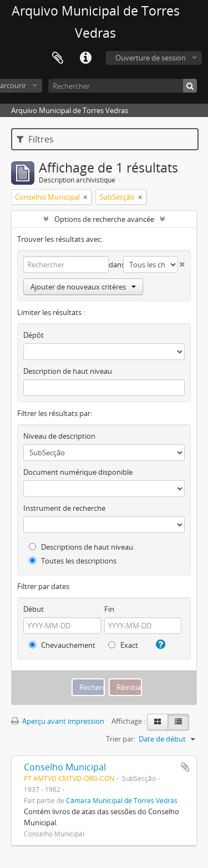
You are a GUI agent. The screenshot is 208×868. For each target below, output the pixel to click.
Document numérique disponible (78, 472)
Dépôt (34, 335)
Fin (109, 609)
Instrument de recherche (64, 508)
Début (34, 609)
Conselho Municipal (65, 767)
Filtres (35, 139)
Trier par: (121, 739)
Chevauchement (62, 645)
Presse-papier (58, 58)
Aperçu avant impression (58, 721)
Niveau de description (59, 436)
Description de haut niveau (68, 371)
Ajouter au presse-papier (185, 767)
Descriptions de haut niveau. (82, 547)
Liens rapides (85, 58)
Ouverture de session (151, 58)
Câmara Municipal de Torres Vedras (122, 800)
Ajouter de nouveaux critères (83, 287)
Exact (123, 645)
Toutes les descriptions (73, 561)
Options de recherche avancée (104, 219)
